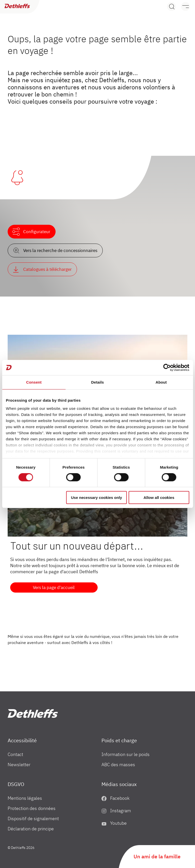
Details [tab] (98, 382)
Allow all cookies (159, 498)
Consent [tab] (34, 382)
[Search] (171, 6)
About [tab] (161, 382)
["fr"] (33, 713)
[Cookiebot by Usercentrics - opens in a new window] (167, 368)
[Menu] (183, 6)
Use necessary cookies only (97, 498)
